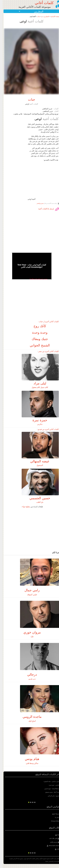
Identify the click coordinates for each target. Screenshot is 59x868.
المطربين (44, 16)
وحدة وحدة (37, 333)
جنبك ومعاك (37, 339)
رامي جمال (29, 590)
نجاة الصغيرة (45, 781)
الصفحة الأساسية (53, 16)
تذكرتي (37, 424)
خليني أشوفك (29, 595)
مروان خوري (29, 632)
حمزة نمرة (37, 420)
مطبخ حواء (24, 507)
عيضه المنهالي (37, 461)
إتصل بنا (55, 817)
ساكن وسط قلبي (29, 763)
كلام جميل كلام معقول (37, 387)
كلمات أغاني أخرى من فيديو (46, 429)
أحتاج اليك (30, 721)
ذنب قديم (30, 679)
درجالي (29, 674)
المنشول (37, 465)
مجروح (55, 796)
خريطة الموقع (53, 814)
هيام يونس (29, 759)
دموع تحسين (45, 789)
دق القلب (37, 502)
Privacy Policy (53, 821)
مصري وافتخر (38, 203)
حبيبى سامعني (53, 781)
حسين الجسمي (37, 498)
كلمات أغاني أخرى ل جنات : (46, 322)
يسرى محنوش (46, 792)
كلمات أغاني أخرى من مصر (46, 351)
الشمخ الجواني (37, 345)
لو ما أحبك (54, 792)
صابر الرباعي (49, 796)
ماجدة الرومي (29, 717)
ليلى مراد (37, 383)
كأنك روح (37, 326)
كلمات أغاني (42, 3)
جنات (36, 16)
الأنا (30, 637)
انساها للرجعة (53, 789)
